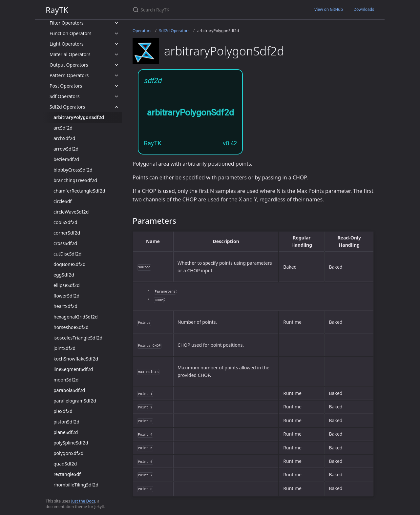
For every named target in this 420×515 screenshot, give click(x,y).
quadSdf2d (65, 464)
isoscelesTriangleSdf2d (78, 338)
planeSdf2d (66, 432)
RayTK (57, 10)
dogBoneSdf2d (70, 264)
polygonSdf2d (68, 453)
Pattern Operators (69, 75)
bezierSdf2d (66, 159)
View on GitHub (329, 9)
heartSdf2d (65, 306)
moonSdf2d (66, 380)
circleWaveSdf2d (71, 212)
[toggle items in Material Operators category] (116, 54)
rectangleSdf (67, 474)
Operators (142, 31)
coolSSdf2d (65, 222)
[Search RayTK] (210, 10)
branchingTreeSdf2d (75, 180)
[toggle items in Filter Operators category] (116, 23)
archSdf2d (64, 138)
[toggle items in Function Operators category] (116, 33)
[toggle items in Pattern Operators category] (116, 75)
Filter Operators (67, 23)
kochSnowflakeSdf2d (76, 359)
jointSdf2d (64, 348)
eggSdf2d (64, 275)
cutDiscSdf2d (67, 254)
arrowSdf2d (66, 149)
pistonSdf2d (66, 422)
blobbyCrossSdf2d (73, 170)
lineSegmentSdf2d (73, 369)
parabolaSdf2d (69, 390)
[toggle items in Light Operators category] (116, 44)
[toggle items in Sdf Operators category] (116, 96)
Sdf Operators (65, 96)
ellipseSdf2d (67, 285)
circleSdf (63, 201)
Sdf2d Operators (67, 107)
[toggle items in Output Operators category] (116, 65)
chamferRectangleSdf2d (79, 191)
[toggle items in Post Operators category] (116, 86)
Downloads (364, 9)
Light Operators (67, 44)
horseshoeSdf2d (71, 327)
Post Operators (66, 86)
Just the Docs (83, 501)
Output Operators (69, 65)
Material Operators (70, 54)
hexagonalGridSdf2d (76, 317)
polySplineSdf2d (71, 443)
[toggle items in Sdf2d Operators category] (116, 107)
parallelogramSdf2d (75, 401)
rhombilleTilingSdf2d (76, 485)
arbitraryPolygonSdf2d (79, 117)
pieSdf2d (63, 411)
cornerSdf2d (67, 233)
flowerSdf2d (66, 296)
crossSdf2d (65, 243)
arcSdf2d (63, 128)
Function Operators (71, 33)
